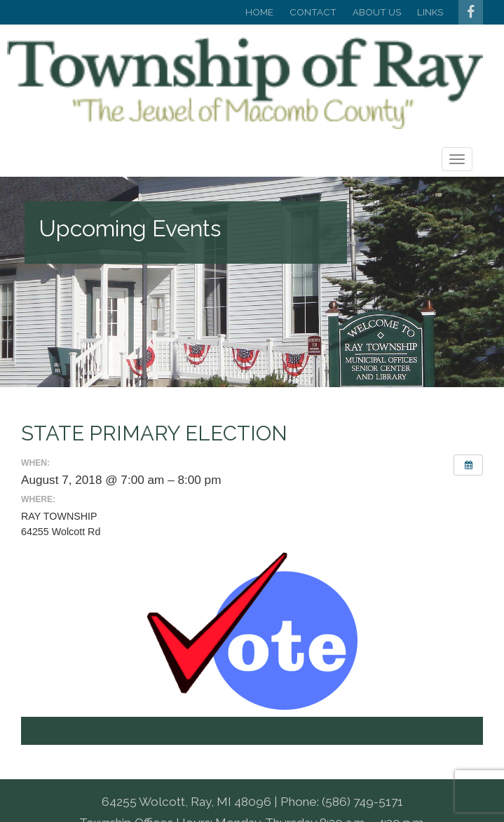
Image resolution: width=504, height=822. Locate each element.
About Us (377, 12)
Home (259, 12)
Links (430, 12)
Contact (313, 12)
